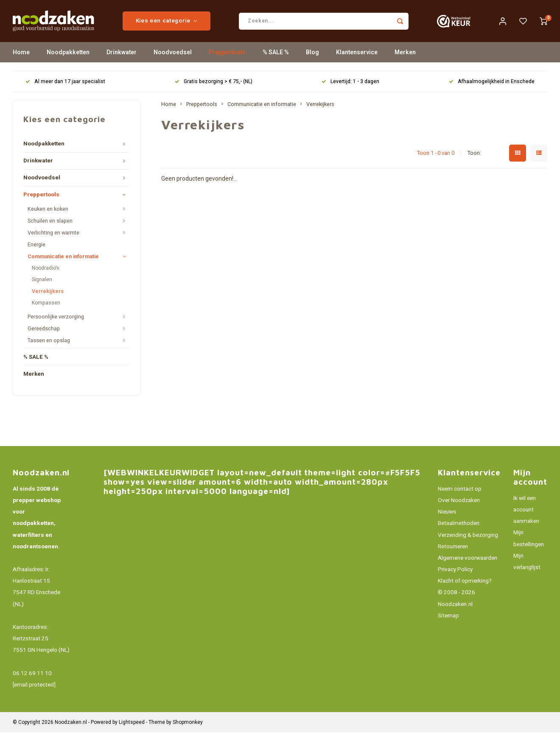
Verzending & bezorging (468, 539)
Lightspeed (132, 727)
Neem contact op (460, 494)
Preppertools (227, 57)
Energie (36, 249)
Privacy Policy (455, 574)
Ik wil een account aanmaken (526, 514)
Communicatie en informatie (63, 261)
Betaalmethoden (459, 528)
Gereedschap (44, 333)
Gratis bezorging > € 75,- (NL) (214, 86)
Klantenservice (357, 57)
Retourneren (453, 551)
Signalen (42, 284)
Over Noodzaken (459, 505)
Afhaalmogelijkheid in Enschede (492, 86)
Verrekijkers (48, 296)
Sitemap (448, 620)
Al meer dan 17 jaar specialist (65, 86)
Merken (405, 57)
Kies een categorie (176, 23)
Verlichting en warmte (53, 237)
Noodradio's (46, 273)
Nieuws (447, 516)
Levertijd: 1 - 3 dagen (350, 86)
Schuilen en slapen (50, 226)
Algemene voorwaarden (468, 563)
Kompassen (46, 307)
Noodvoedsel (173, 57)
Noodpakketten (68, 57)
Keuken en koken (48, 214)
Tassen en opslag (49, 345)
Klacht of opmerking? (465, 586)
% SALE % (276, 57)
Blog (312, 57)
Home (21, 57)
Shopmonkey (188, 727)
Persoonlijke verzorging (56, 321)
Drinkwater (122, 57)
